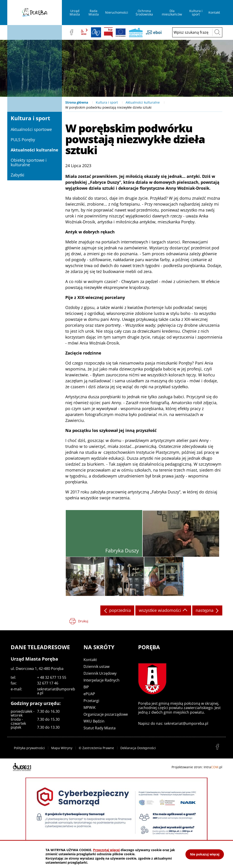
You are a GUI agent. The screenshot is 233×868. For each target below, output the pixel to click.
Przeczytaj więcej (106, 850)
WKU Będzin (94, 721)
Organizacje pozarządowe (106, 714)
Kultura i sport (107, 102)
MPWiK (90, 707)
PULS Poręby (23, 140)
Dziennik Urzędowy (100, 673)
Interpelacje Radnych (101, 680)
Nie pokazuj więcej (205, 854)
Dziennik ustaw (96, 666)
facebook (71, 32)
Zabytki (18, 175)
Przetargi (91, 701)
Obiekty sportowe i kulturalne (29, 162)
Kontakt (90, 660)
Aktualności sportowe (31, 129)
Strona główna (77, 102)
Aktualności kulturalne (143, 102)
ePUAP (89, 694)
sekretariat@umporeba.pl (56, 691)
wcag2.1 (84, 32)
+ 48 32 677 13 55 (52, 677)
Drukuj (83, 621)
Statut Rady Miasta (100, 728)
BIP (108, 32)
